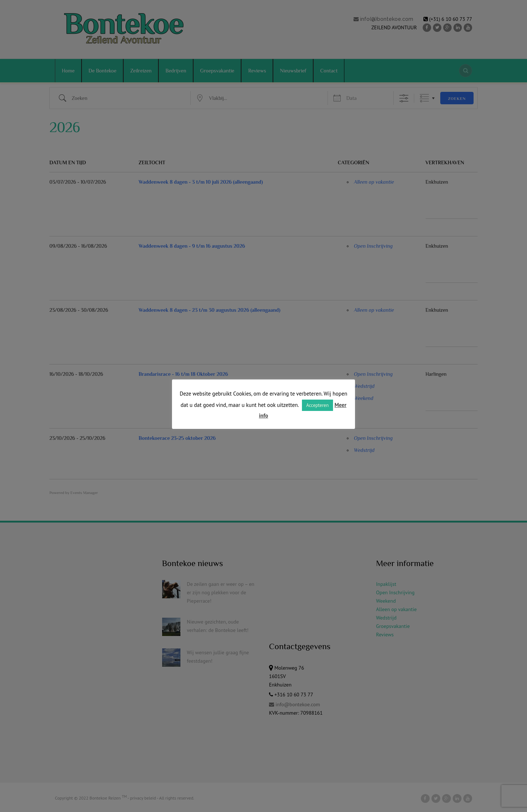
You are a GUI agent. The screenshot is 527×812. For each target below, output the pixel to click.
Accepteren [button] (317, 405)
